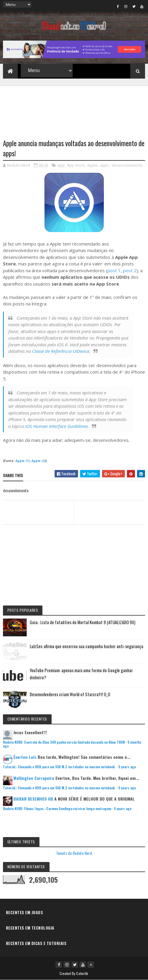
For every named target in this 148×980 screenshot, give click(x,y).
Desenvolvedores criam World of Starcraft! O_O (70, 694)
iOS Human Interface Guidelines (57, 426)
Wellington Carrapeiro (34, 778)
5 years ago (127, 767)
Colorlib (82, 973)
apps (105, 165)
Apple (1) (23, 461)
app (61, 165)
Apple (92, 165)
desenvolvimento (127, 165)
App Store (76, 165)
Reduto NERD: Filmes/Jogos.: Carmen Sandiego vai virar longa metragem (57, 809)
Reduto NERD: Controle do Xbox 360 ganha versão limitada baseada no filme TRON (64, 742)
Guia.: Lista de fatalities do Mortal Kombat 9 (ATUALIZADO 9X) (82, 622)
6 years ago (123, 809)
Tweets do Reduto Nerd (74, 853)
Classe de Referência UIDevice (61, 351)
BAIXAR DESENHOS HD (33, 799)
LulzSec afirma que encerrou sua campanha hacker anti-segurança (86, 646)
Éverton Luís (25, 757)
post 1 (114, 270)
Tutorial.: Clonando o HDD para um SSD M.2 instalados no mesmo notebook (59, 767)
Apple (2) (39, 461)
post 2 (130, 270)
